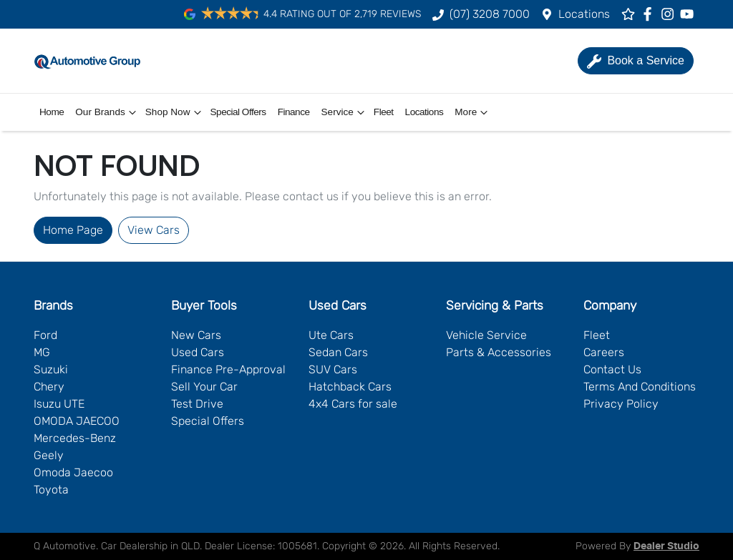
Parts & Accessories (499, 352)
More (473, 112)
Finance (294, 112)
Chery (49, 387)
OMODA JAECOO (77, 421)
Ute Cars (331, 335)
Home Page (73, 230)
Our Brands (107, 112)
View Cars (154, 230)
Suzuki (51, 369)
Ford (45, 335)
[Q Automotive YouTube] (690, 14)
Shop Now (175, 112)
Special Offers (238, 112)
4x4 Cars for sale (353, 404)
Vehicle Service (486, 335)
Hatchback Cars (350, 387)
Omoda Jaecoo (73, 472)
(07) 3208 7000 (490, 14)
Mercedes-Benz (75, 438)
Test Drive (197, 404)
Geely (49, 455)
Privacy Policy (621, 404)
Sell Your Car (204, 387)
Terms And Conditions (640, 387)
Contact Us (612, 369)
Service (345, 112)
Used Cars (198, 352)
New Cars (196, 335)
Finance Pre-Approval (228, 369)
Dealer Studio (666, 546)
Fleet (384, 112)
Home (52, 112)
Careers (604, 352)
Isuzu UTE (59, 404)
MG (42, 352)
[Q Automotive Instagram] (670, 14)
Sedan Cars (338, 352)
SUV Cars (333, 369)
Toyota (51, 490)
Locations (584, 14)
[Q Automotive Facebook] (650, 14)
